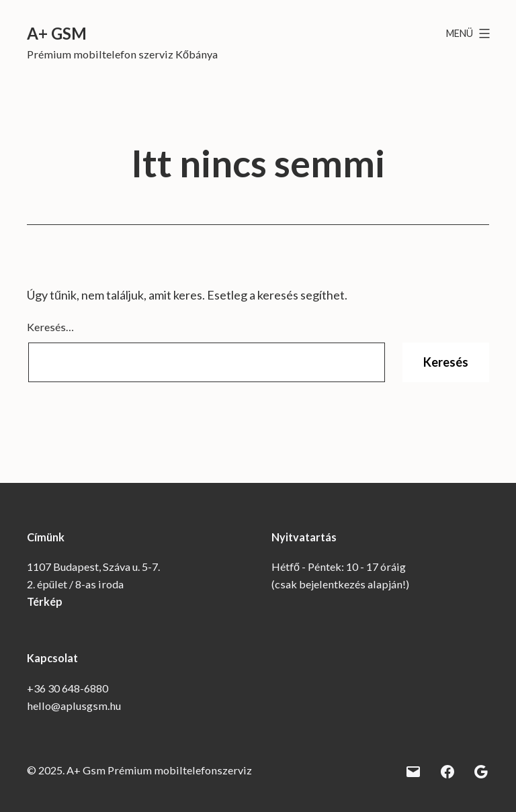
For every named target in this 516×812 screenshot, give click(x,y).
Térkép (45, 601)
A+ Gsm (57, 33)
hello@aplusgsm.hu (74, 706)
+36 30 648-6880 (68, 688)
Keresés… (50, 327)
